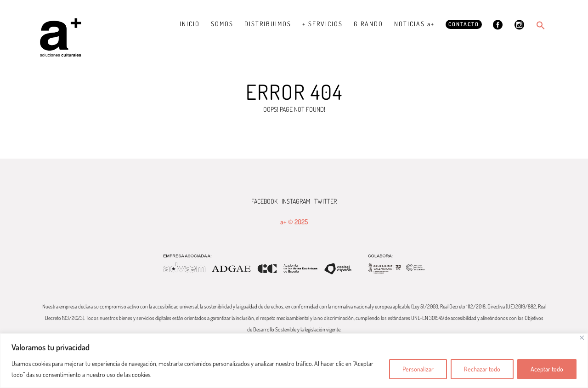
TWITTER (325, 201)
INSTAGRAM (296, 201)
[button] (541, 25)
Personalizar (418, 369)
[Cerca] (582, 338)
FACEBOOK (264, 201)
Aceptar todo (547, 369)
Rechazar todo (482, 369)
